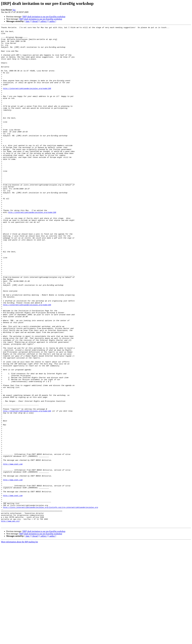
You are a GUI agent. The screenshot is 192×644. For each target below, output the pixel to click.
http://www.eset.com (13, 552)
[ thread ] (35, 21)
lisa (14, 10)
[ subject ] (44, 21)
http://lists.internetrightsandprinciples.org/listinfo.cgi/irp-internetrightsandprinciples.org (51, 604)
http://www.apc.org (10, 620)
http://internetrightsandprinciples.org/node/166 (27, 101)
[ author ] (52, 21)
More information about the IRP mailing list (19, 642)
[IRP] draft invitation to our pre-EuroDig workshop (44, 17)
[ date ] (28, 21)
